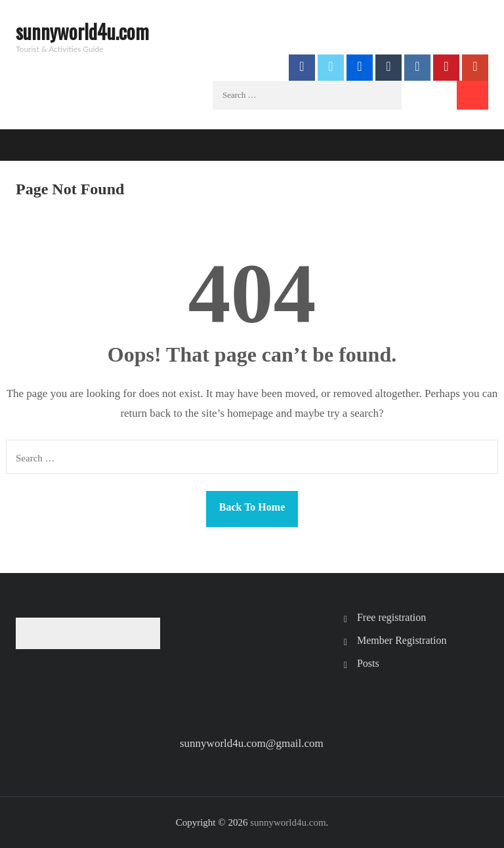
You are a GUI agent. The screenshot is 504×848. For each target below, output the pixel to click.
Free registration (391, 617)
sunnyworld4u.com (82, 31)
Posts (368, 663)
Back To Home (252, 507)
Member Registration (402, 640)
